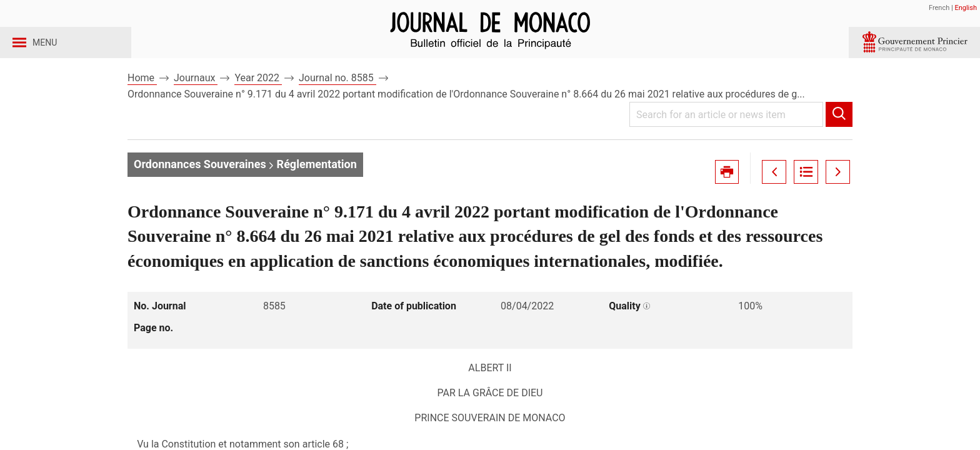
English (966, 8)
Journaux (196, 99)
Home (142, 99)
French (939, 8)
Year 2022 (258, 99)
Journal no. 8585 (337, 99)
